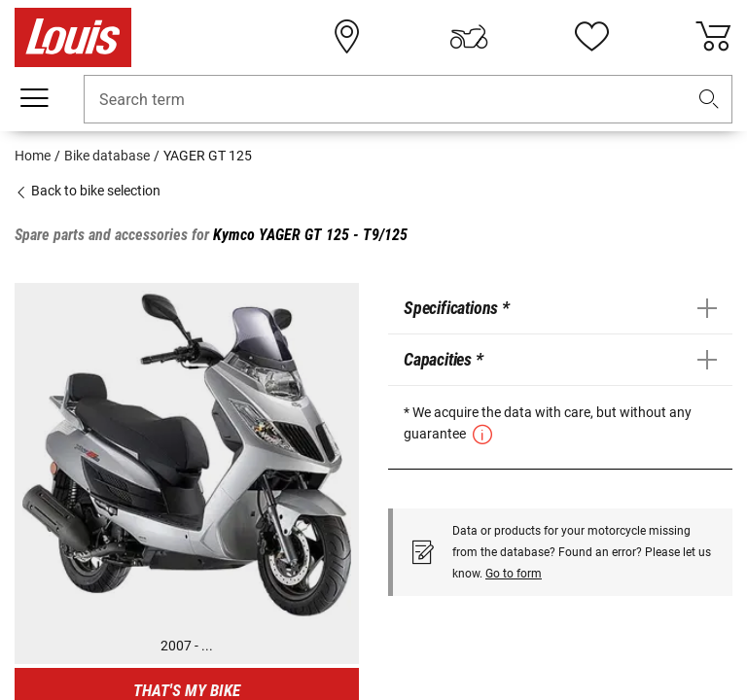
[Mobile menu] (34, 98)
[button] (709, 100)
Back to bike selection (88, 191)
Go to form (514, 574)
